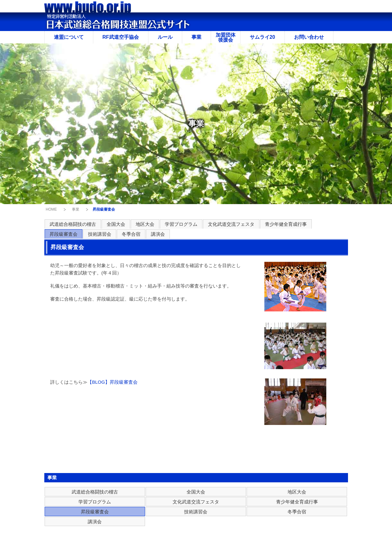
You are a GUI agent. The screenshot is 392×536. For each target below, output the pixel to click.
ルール (165, 37)
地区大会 (145, 224)
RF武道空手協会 (121, 37)
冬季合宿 (131, 234)
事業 (196, 37)
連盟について (69, 37)
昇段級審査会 (64, 234)
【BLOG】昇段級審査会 (112, 382)
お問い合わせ (309, 37)
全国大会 (116, 224)
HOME (51, 209)
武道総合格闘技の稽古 (73, 224)
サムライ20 (262, 37)
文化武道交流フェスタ (231, 224)
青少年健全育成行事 (286, 224)
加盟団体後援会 (226, 37)
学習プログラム (181, 224)
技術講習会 (100, 234)
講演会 (158, 234)
